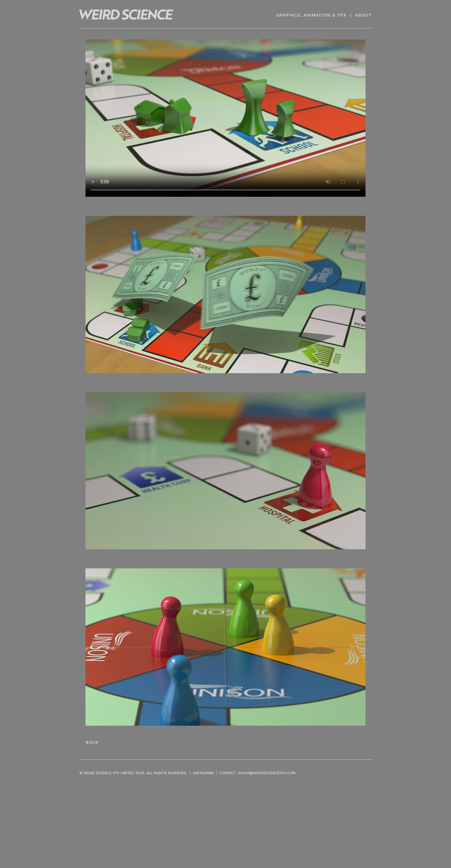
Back (92, 742)
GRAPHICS (288, 15)
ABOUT (363, 15)
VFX (342, 15)
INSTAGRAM (203, 773)
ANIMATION (317, 15)
